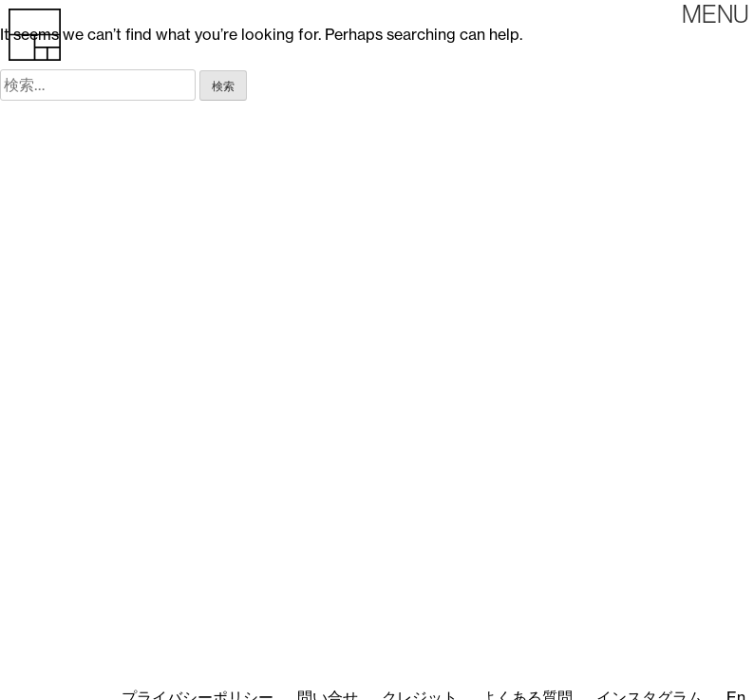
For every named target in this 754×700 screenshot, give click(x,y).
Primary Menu (716, 14)
